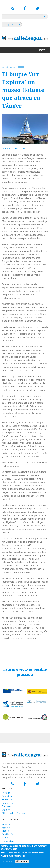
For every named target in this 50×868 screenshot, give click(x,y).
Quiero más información (13, 856)
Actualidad (7, 796)
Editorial (6, 824)
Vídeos (5, 831)
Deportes (7, 806)
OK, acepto (22, 861)
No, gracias (8, 861)
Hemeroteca (8, 841)
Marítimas (9, 68)
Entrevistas (7, 800)
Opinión (6, 810)
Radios (5, 838)
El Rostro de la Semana (13, 813)
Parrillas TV (8, 834)
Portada (6, 793)
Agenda (6, 827)
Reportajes (7, 803)
